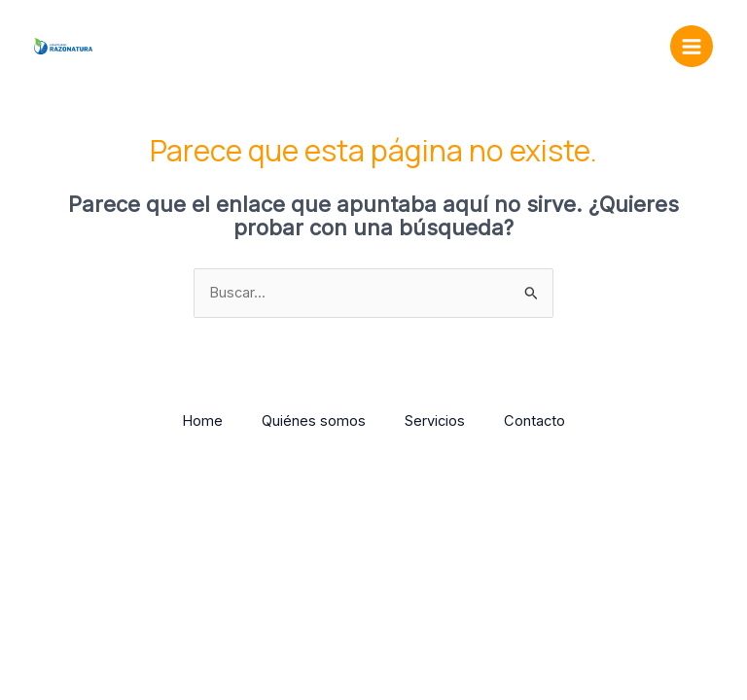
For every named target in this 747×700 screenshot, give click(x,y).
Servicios (435, 421)
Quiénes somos (314, 421)
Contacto (534, 421)
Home (202, 421)
